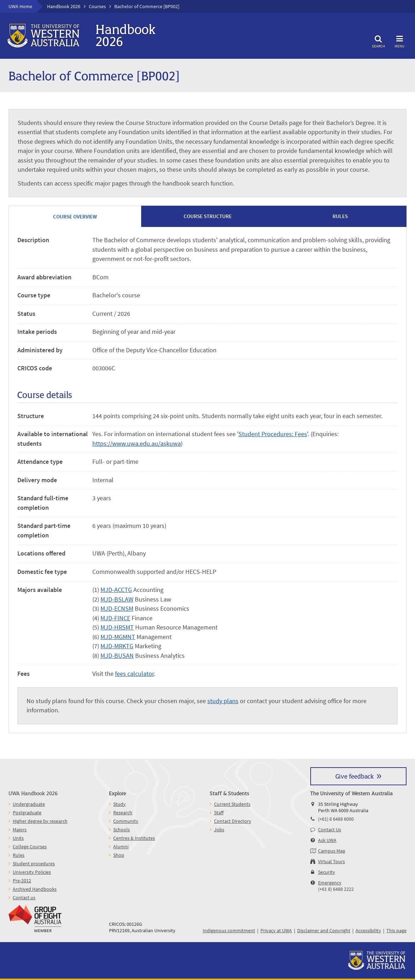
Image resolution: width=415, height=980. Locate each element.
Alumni (121, 847)
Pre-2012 (22, 881)
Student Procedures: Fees (273, 434)
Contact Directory (233, 821)
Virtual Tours (332, 861)
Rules (19, 855)
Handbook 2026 (64, 6)
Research (123, 813)
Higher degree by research (40, 821)
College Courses (30, 847)
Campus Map (332, 851)
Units (18, 838)
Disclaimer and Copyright (324, 930)
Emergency (330, 883)
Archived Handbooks (35, 889)
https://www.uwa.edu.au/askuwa (137, 444)
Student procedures (34, 864)
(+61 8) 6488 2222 (336, 889)
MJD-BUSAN (117, 656)
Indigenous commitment (229, 930)
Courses (97, 6)
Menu (399, 41)
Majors (20, 830)
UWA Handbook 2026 (33, 793)
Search (378, 41)
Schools (122, 830)
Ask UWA (327, 840)
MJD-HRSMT (117, 627)
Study (119, 804)
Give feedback (355, 776)
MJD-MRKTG (117, 646)
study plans (223, 701)
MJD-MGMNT (118, 637)
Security (327, 872)
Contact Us (330, 830)
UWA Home (20, 6)
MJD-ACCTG (116, 590)
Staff (219, 813)
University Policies (32, 872)
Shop (119, 855)
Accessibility (368, 930)
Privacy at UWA (276, 930)
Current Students (232, 804)
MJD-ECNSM (117, 609)
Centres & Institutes (134, 838)
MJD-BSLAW (117, 599)
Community (126, 821)
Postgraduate (27, 813)
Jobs (219, 830)
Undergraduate (29, 804)
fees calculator (134, 674)
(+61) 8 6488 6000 (336, 819)
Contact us (24, 898)
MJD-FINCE (115, 618)
